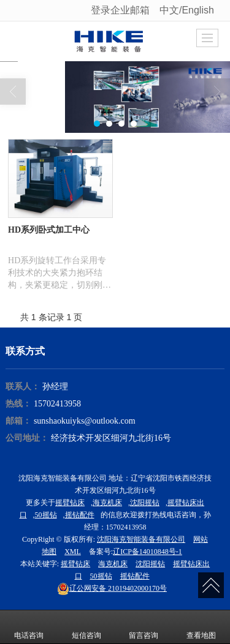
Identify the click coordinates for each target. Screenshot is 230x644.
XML (73, 552)
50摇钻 (46, 515)
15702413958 (57, 404)
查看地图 (201, 627)
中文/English (188, 10)
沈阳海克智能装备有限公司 (141, 539)
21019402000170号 (112, 588)
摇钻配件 (80, 515)
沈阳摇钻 (145, 503)
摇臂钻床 (70, 503)
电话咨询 (29, 627)
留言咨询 (144, 627)
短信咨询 (86, 627)
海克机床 (107, 503)
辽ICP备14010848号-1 (148, 552)
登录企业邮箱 (120, 10)
